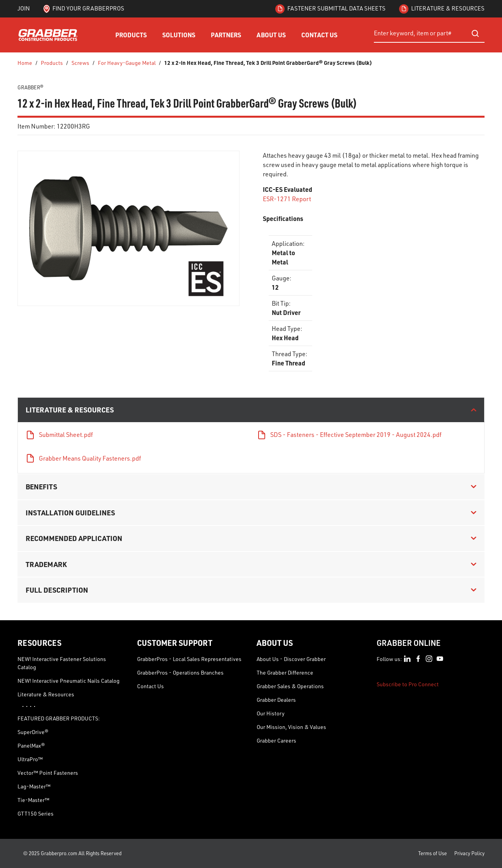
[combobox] (429, 33)
